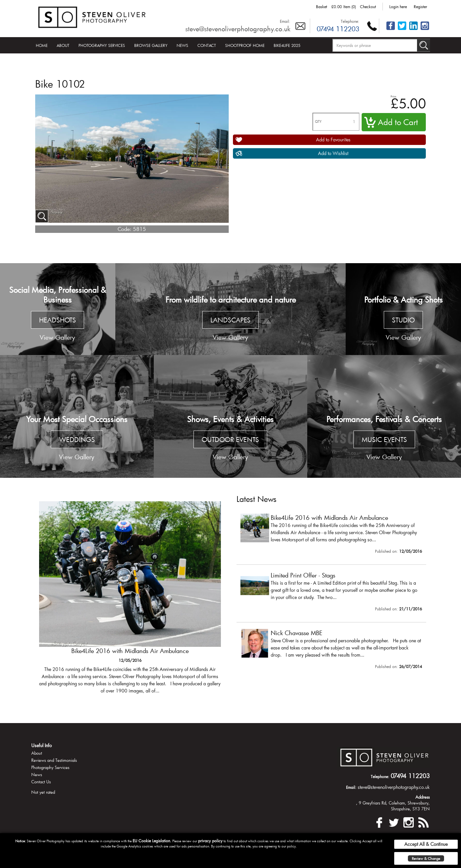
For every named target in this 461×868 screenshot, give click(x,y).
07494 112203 (338, 29)
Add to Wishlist (333, 153)
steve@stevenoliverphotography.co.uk (238, 29)
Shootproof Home (245, 45)
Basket (322, 7)
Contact (207, 45)
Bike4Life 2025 (287, 45)
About (63, 45)
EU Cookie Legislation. (152, 841)
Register (420, 7)
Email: (285, 21)
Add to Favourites (333, 140)
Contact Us (41, 782)
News (182, 45)
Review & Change (426, 858)
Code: (124, 229)
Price (393, 96)
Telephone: (350, 21)
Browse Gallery (151, 45)
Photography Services (102, 45)
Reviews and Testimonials (54, 760)
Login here (398, 7)
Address (423, 797)
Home (42, 45)
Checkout (368, 7)
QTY (318, 122)
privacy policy (210, 841)
